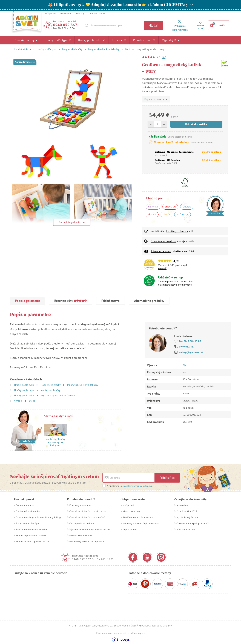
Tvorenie (119, 40)
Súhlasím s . (130, 486)
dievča (166, 214)
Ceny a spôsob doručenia (180, 137)
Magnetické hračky (72, 49)
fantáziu (187, 207)
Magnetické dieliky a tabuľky (104, 49)
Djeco (32, 401)
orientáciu (170, 207)
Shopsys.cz (139, 633)
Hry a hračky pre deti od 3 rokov (58, 395)
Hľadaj (153, 25)
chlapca (152, 214)
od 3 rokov (183, 214)
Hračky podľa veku (91, 40)
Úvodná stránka (22, 49)
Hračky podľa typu (58, 40)
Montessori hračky (50, 390)
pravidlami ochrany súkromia (137, 486)
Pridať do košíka (196, 124)
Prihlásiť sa (167, 478)
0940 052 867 (65, 25)
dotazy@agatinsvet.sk (191, 352)
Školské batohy (26, 40)
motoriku (153, 207)
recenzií (162, 268)
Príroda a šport (144, 40)
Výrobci (19, 401)
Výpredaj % (171, 40)
